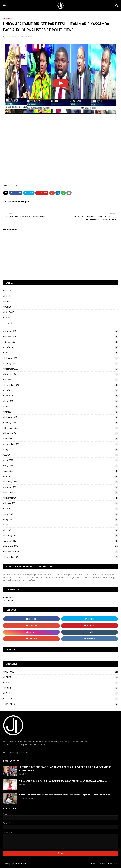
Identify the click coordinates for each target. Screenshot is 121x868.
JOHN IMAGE (11, 37)
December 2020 (61, 546)
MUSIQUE (9, 307)
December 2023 (61, 369)
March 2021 (61, 530)
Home (94, 864)
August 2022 (61, 449)
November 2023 (61, 374)
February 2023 (61, 417)
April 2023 (61, 406)
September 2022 (61, 444)
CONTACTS (10, 291)
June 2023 (61, 396)
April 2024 (61, 353)
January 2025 (61, 331)
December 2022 (61, 428)
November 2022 (61, 433)
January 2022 (61, 487)
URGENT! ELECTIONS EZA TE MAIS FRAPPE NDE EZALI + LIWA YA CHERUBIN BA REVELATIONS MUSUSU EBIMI (65, 769)
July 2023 (61, 390)
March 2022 (61, 476)
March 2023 (61, 412)
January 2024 (61, 363)
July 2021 (61, 509)
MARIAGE (9, 301)
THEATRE (9, 323)
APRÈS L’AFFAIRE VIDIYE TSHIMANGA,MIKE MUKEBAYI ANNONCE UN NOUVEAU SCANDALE (63, 781)
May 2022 (61, 466)
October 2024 (61, 342)
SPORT (7, 318)
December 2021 (61, 493)
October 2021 (61, 503)
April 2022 (61, 471)
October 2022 (61, 439)
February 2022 (61, 482)
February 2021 (61, 536)
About (102, 864)
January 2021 (61, 541)
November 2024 (61, 337)
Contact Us (113, 864)
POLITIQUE (13, 185)
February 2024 (61, 358)
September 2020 (61, 557)
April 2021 (61, 525)
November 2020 (61, 552)
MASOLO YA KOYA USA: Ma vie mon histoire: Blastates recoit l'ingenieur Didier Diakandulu (64, 795)
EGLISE (7, 296)
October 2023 (61, 380)
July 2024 (61, 347)
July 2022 (61, 455)
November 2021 (61, 498)
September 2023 (61, 385)
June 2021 (61, 514)
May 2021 (61, 519)
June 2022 (61, 460)
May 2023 (61, 401)
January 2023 (61, 423)
